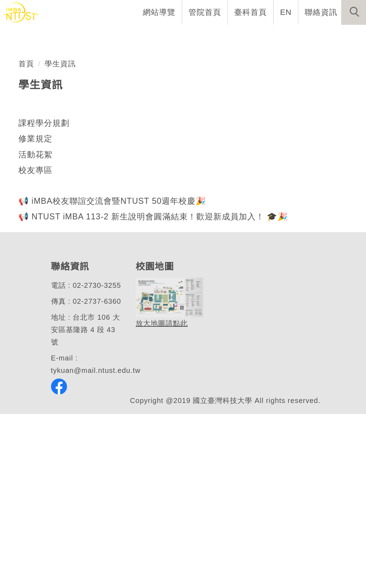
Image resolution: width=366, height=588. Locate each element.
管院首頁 (205, 12)
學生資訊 (61, 238)
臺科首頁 (251, 12)
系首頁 (55, 35)
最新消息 (343, 35)
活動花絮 (35, 329)
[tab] (186, 185)
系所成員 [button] (143, 35)
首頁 (26, 238)
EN (286, 12)
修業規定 (35, 313)
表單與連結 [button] (293, 35)
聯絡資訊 (321, 12)
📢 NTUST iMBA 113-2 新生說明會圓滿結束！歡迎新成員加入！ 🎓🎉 (152, 391)
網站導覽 (160, 12)
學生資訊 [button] (243, 35)
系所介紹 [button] (97, 35)
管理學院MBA (64, 169)
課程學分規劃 (44, 297)
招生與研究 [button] (193, 35)
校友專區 (35, 345)
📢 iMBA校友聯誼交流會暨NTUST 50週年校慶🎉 (111, 375)
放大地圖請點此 (161, 498)
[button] (354, 12)
